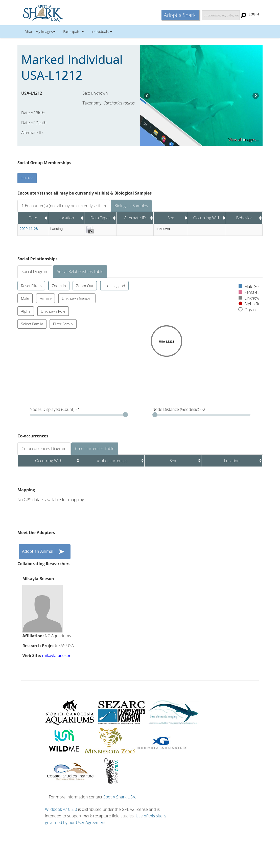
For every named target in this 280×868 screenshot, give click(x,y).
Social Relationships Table (80, 271)
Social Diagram (35, 271)
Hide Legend (114, 286)
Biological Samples (131, 206)
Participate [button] (73, 31)
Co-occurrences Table (95, 449)
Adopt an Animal (45, 552)
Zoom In (59, 286)
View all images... (244, 140)
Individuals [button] (102, 31)
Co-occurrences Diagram (44, 449)
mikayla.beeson (57, 655)
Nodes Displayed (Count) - (55, 409)
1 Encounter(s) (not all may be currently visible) (64, 206)
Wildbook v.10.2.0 (61, 809)
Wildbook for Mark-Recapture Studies (65, 13)
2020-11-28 (29, 229)
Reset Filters (31, 286)
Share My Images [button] (40, 31)
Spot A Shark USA (119, 797)
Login (254, 14)
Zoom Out (85, 286)
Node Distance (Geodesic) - (179, 409)
